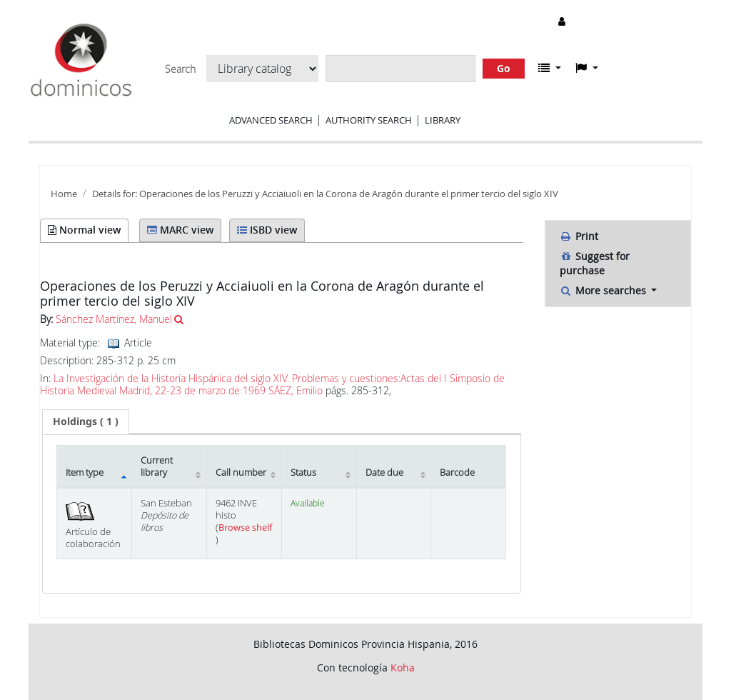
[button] (550, 68)
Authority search (369, 120)
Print (579, 236)
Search (180, 69)
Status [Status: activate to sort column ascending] (303, 472)
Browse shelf (245, 527)
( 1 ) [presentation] (86, 421)
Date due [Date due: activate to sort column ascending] (384, 472)
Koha (403, 667)
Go (504, 68)
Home (64, 194)
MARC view (180, 230)
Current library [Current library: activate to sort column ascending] (157, 466)
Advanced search (271, 120)
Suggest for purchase (595, 263)
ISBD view (267, 230)
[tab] (86, 421)
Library (443, 120)
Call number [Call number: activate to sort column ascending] (241, 472)
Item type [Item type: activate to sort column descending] (85, 472)
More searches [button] (604, 290)
